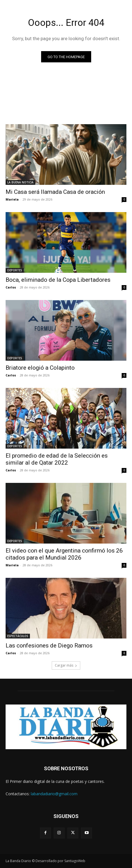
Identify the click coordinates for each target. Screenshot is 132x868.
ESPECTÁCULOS (18, 636)
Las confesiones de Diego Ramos (49, 646)
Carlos (11, 287)
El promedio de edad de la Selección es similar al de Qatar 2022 (57, 459)
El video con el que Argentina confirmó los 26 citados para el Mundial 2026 (64, 554)
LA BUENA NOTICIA (20, 182)
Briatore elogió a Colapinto (40, 368)
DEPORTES (15, 270)
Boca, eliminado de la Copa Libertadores (58, 280)
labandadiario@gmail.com (54, 794)
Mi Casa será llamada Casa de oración (55, 192)
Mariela (12, 199)
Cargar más (66, 665)
